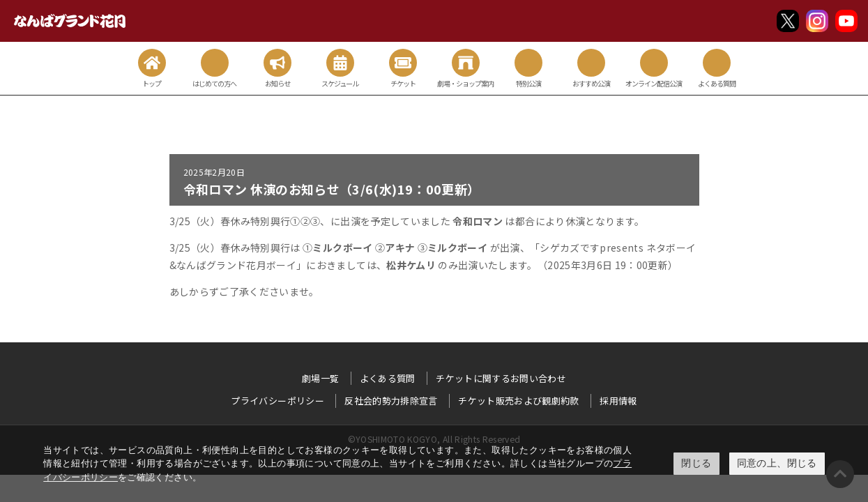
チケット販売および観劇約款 (519, 401)
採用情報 (618, 401)
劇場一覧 (320, 378)
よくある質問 (388, 378)
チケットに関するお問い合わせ (501, 378)
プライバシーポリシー (277, 401)
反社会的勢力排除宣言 (391, 401)
